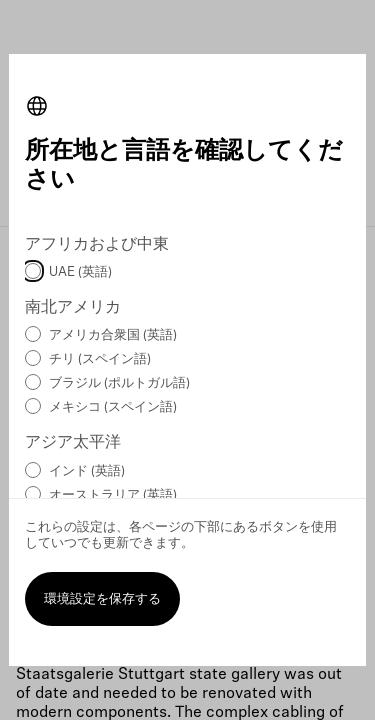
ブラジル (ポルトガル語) (119, 383)
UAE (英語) (80, 272)
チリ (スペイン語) (100, 359)
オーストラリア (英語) (113, 495)
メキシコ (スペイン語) (113, 407)
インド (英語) (87, 471)
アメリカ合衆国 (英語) (113, 335)
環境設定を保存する (102, 599)
